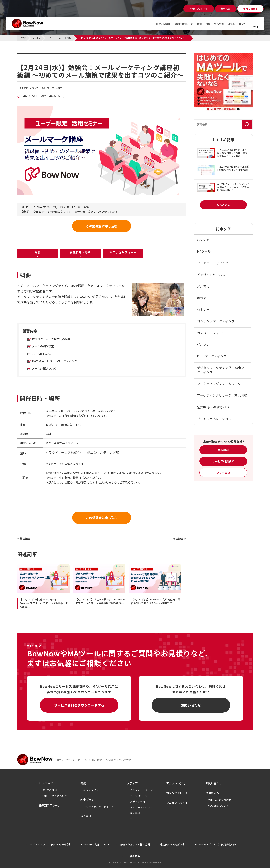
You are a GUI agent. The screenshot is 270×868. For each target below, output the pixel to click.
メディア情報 (137, 802)
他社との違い (49, 790)
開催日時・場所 (80, 252)
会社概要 (135, 856)
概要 (38, 252)
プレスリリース (139, 796)
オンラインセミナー (31, 88)
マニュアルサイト (177, 803)
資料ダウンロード (177, 793)
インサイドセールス (211, 275)
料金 (203, 24)
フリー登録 (223, 473)
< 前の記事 (24, 539)
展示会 (202, 298)
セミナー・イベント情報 (42, 56)
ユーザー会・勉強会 (53, 88)
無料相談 (223, 450)
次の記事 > (179, 539)
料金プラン (87, 800)
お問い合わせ (191, 705)
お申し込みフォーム (123, 252)
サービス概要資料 (223, 461)
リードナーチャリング (213, 263)
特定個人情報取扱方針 (173, 844)
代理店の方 (212, 793)
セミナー (243, 24)
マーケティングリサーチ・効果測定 (222, 395)
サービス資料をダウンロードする (79, 705)
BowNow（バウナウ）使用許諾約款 (216, 844)
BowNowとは (153, 24)
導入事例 (215, 24)
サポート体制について (54, 796)
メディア (132, 783)
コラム (229, 24)
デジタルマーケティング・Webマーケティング (222, 370)
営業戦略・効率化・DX (213, 407)
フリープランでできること (99, 806)
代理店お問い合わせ (220, 800)
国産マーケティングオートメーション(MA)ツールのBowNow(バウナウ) (94, 760)
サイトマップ (37, 844)
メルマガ (203, 286)
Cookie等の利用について (96, 844)
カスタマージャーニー (213, 333)
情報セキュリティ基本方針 (135, 844)
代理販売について (219, 805)
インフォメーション (141, 790)
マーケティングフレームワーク (219, 384)
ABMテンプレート (94, 790)
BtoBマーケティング (212, 356)
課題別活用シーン (176, 24)
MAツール (204, 251)
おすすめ (203, 240)
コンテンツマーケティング (216, 321)
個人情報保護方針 (61, 844)
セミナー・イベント (141, 807)
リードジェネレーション (214, 419)
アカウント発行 (176, 783)
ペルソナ (203, 344)
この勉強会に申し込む (102, 226)
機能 (194, 24)
